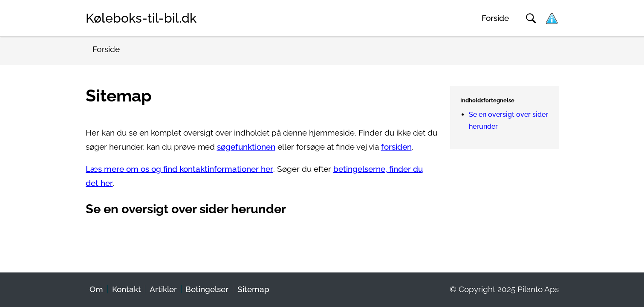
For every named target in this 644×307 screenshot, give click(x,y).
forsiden (396, 147)
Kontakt (127, 289)
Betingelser (207, 289)
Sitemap (253, 289)
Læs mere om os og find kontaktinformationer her (179, 169)
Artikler (163, 289)
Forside (495, 18)
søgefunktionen (246, 147)
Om (96, 289)
